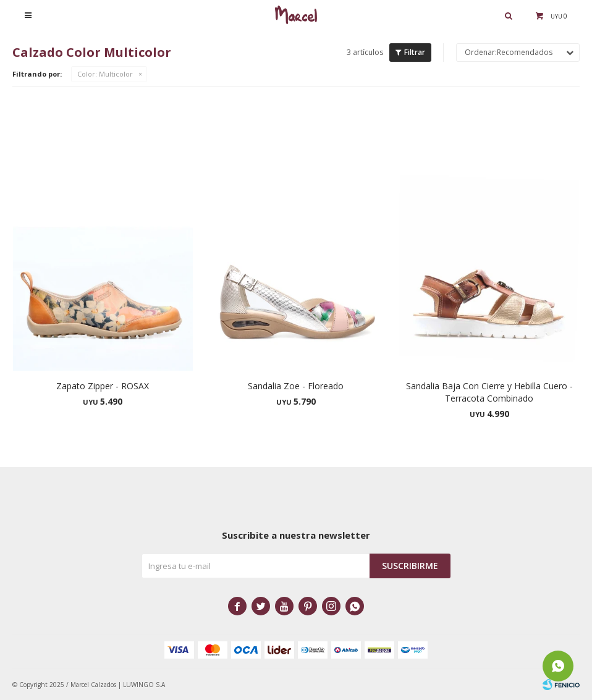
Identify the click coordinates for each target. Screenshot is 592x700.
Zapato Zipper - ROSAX (103, 386)
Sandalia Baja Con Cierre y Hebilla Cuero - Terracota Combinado (489, 392)
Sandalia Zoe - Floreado (296, 386)
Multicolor (105, 74)
